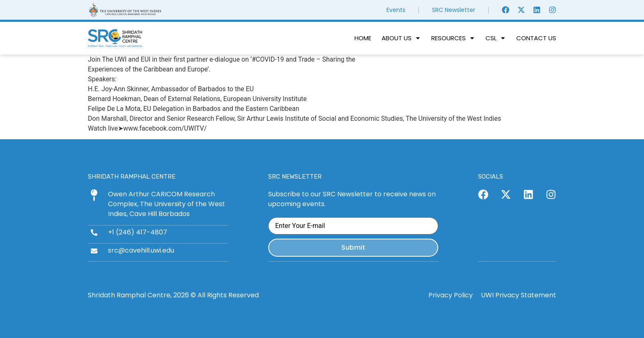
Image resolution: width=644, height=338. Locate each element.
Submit (353, 247)
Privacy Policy (451, 294)
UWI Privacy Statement (519, 294)
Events (396, 10)
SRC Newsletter (454, 10)
